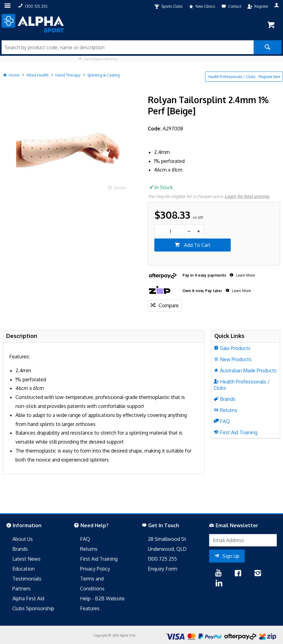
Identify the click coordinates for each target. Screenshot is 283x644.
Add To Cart (197, 245)
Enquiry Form (163, 569)
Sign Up (231, 556)
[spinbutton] (169, 231)
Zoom (120, 188)
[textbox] (128, 47)
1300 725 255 (162, 559)
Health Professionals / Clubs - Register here (244, 77)
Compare (169, 305)
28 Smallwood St (167, 539)
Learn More (245, 275)
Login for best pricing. (247, 196)
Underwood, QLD (167, 549)
